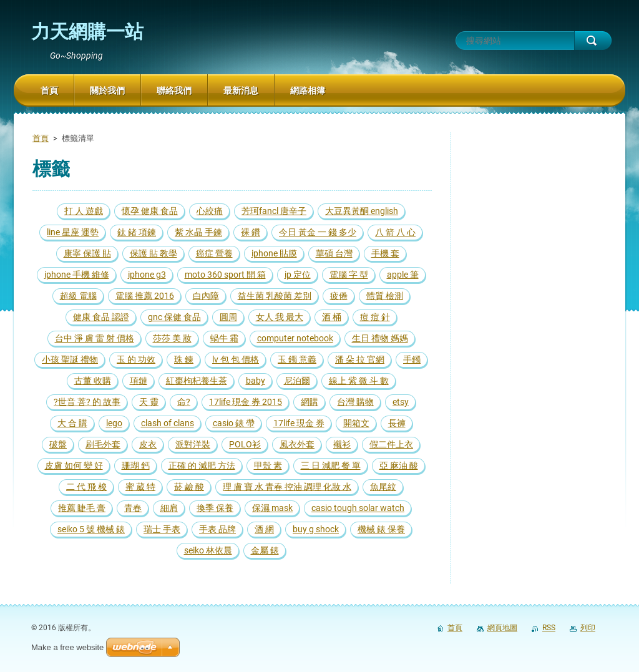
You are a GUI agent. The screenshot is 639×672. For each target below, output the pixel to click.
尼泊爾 (297, 381)
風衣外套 (297, 444)
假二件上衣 (391, 444)
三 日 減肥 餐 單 (331, 465)
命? (184, 402)
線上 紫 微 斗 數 (359, 381)
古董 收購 (93, 381)
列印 (588, 628)
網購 (310, 402)
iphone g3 (147, 275)
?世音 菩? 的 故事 (87, 402)
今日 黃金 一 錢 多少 (318, 232)
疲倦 (339, 296)
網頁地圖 (502, 628)
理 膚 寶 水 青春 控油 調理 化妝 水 (287, 487)
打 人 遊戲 (84, 211)
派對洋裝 (193, 444)
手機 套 (385, 253)
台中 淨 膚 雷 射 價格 (95, 338)
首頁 (41, 138)
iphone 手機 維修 (77, 275)
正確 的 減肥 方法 (202, 465)
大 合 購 (72, 423)
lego (114, 423)
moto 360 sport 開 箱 (225, 275)
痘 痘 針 (375, 317)
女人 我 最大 (280, 317)
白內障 (206, 296)
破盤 (58, 444)
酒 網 (264, 529)
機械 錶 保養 (381, 529)
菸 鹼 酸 (189, 487)
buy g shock (316, 529)
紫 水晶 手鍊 (198, 232)
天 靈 (149, 402)
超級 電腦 (78, 296)
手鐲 (412, 359)
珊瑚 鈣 (136, 465)
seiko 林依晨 (208, 550)
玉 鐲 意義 (297, 359)
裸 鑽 (251, 232)
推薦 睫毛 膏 (82, 508)
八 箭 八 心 (395, 232)
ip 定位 (298, 275)
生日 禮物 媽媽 (380, 338)
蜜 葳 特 (140, 487)
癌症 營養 (214, 253)
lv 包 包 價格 (236, 359)
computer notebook (295, 338)
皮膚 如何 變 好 (74, 465)
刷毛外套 (103, 444)
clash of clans (168, 423)
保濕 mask (272, 508)
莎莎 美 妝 (172, 338)
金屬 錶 (265, 550)
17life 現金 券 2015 (246, 402)
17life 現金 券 (299, 423)
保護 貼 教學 (154, 253)
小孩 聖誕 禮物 (70, 359)
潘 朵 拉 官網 (360, 359)
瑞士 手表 (162, 529)
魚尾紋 (383, 487)
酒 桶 (332, 317)
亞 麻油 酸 (399, 465)
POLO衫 (245, 444)
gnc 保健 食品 (174, 317)
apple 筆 (403, 275)
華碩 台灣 (334, 253)
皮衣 (148, 444)
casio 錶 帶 (234, 423)
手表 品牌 (217, 529)
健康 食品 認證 (101, 317)
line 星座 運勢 (73, 232)
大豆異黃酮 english (362, 211)
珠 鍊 (184, 359)
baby (256, 381)
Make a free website (67, 647)
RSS (549, 628)
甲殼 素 (268, 465)
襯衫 (342, 444)
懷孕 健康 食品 (150, 211)
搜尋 (593, 41)
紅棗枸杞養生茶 (197, 381)
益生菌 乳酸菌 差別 (275, 296)
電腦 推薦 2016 (145, 296)
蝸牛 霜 (224, 338)
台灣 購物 (355, 402)
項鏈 (139, 381)
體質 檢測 (385, 296)
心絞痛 (210, 211)
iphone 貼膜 (274, 253)
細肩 (169, 508)
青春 (133, 508)
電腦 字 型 (349, 275)
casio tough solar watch (358, 508)
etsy (401, 402)
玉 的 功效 (136, 359)
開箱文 (356, 423)
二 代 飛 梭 (86, 487)
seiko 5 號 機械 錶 (91, 529)
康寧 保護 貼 (87, 253)
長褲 (397, 423)
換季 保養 (215, 508)
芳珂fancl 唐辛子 (274, 211)
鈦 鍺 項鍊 (137, 232)
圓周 (228, 317)
